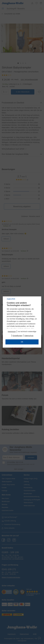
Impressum (12, 332)
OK (22, 342)
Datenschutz (29, 336)
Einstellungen (18, 336)
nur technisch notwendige (27, 332)
